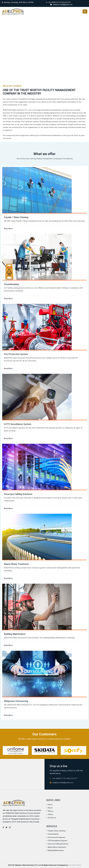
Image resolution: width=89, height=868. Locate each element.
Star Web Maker (75, 865)
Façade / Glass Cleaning (56, 831)
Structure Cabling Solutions (57, 844)
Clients (50, 814)
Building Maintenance (55, 850)
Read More (8, 229)
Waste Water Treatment (56, 847)
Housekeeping (52, 834)
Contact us (51, 818)
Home (49, 805)
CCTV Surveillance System (57, 841)
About (49, 808)
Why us (50, 811)
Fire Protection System (56, 837)
